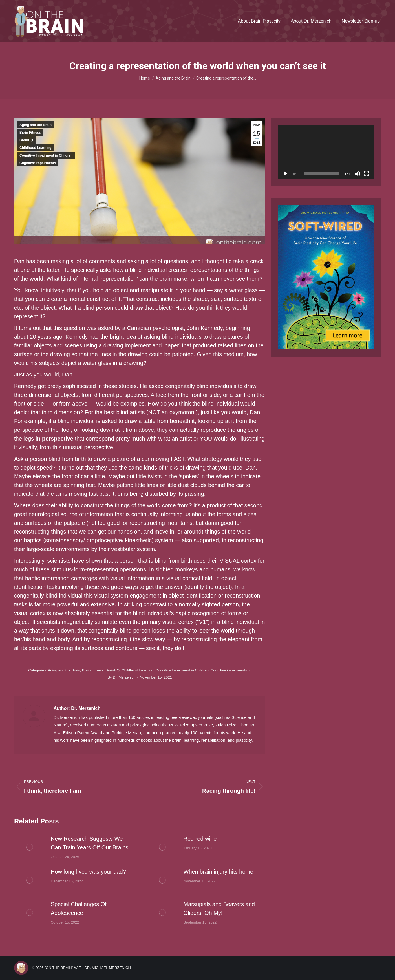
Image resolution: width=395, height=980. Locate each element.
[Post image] (30, 847)
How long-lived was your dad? (88, 872)
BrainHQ (26, 140)
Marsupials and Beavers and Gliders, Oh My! (219, 909)
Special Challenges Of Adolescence (79, 909)
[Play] (285, 174)
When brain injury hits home (219, 872)
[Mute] (358, 174)
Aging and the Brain (36, 125)
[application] (326, 152)
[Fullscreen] (367, 174)
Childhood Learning (35, 148)
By (121, 677)
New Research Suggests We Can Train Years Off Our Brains (90, 843)
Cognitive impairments (38, 163)
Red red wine (200, 839)
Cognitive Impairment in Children (46, 155)
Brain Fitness (30, 133)
